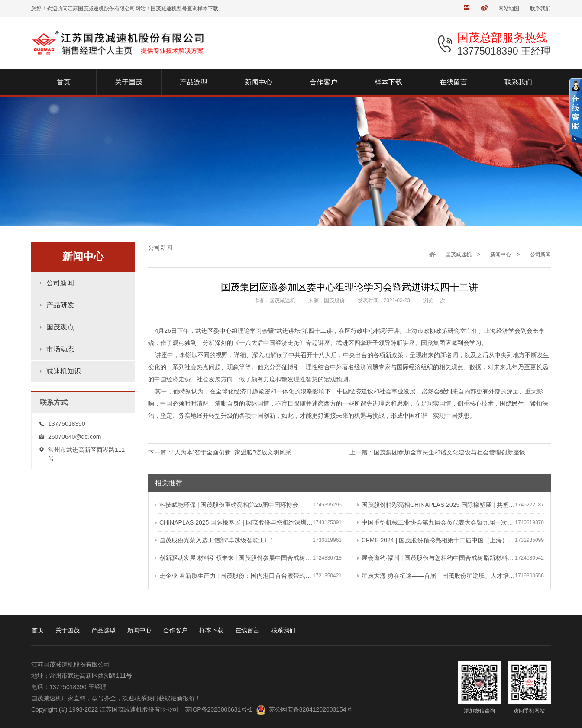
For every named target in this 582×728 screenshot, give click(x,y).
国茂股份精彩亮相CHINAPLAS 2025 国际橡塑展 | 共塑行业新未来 (436, 505)
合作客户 (175, 630)
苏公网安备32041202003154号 (311, 709)
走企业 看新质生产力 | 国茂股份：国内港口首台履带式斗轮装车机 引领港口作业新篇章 (234, 576)
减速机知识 (64, 371)
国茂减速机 (459, 254)
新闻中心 (501, 254)
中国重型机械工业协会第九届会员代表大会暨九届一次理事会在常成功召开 (436, 522)
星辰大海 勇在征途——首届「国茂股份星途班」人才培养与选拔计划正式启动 (436, 576)
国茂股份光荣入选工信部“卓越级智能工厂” (214, 540)
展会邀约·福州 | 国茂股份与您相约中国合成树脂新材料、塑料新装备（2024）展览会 (436, 558)
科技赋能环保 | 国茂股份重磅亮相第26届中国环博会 (227, 505)
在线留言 (247, 630)
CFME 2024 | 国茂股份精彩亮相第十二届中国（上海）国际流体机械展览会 (436, 540)
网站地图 (509, 9)
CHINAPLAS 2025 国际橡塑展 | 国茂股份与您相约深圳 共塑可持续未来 (234, 522)
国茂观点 (60, 327)
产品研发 (60, 305)
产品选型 (103, 630)
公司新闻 (60, 283)
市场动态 (60, 349)
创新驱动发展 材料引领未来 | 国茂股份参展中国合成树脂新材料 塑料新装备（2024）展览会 (234, 558)
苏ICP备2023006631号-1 (219, 709)
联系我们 (540, 9)
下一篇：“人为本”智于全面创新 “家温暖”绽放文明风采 (220, 452)
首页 (38, 630)
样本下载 (211, 630)
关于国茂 (68, 630)
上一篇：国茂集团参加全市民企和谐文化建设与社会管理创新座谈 (437, 452)
